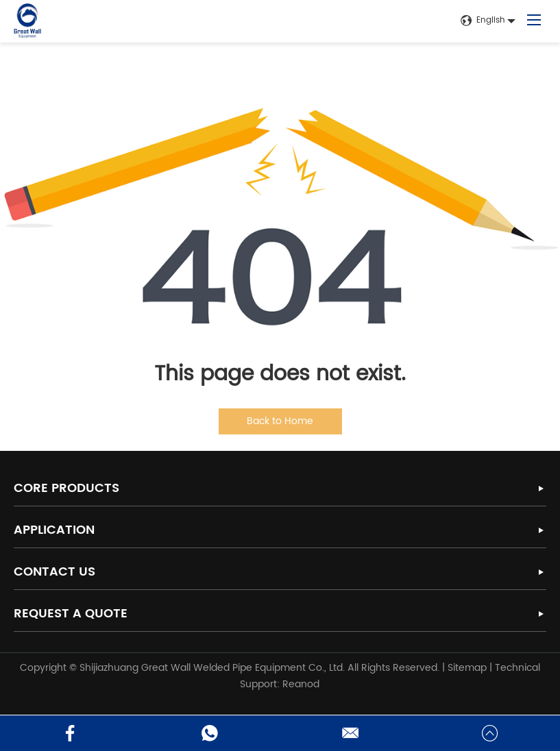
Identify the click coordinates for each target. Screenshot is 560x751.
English (483, 21)
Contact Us (54, 572)
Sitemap (467, 668)
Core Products (66, 488)
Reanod (301, 684)
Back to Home (280, 421)
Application (54, 530)
